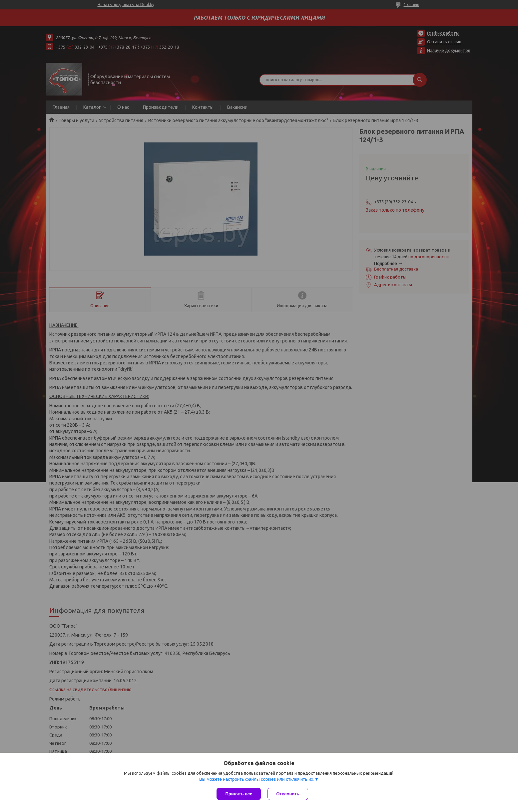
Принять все (239, 794)
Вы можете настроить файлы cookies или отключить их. (257, 779)
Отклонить (288, 794)
